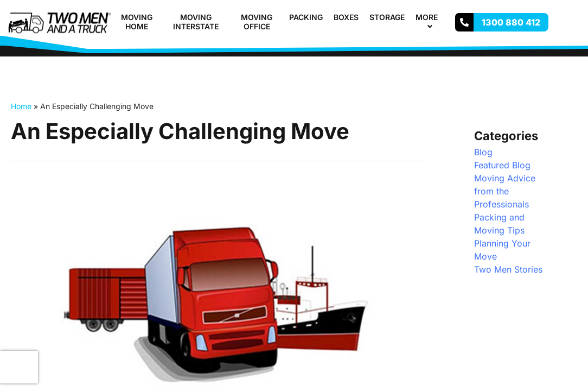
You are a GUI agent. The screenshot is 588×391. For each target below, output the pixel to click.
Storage (387, 17)
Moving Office (257, 22)
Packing (306, 17)
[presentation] (19, 367)
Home (21, 106)
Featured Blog (502, 165)
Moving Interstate (196, 22)
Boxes (346, 17)
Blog (483, 152)
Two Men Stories (508, 269)
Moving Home (137, 22)
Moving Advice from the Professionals (505, 191)
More (431, 22)
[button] (442, 17)
